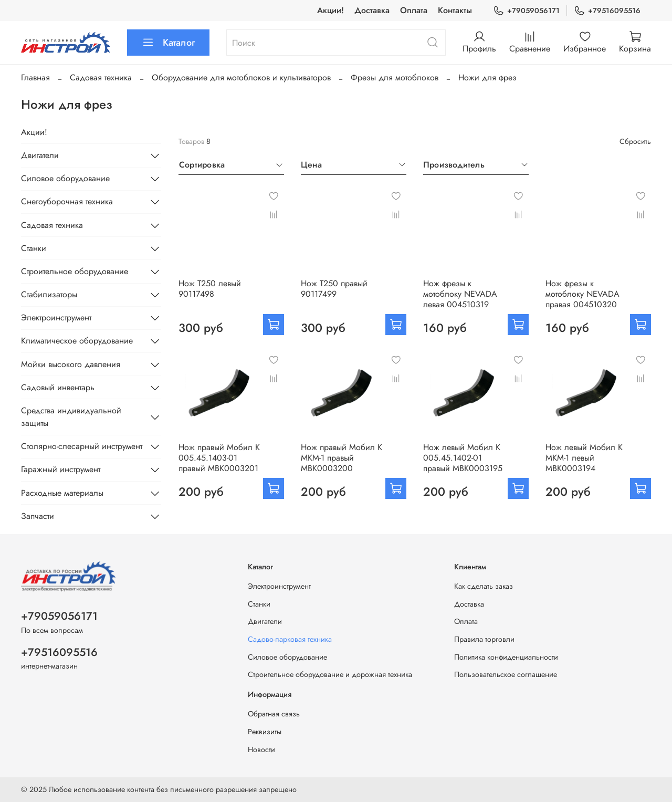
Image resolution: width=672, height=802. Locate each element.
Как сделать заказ (484, 586)
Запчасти (38, 516)
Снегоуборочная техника (67, 201)
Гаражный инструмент (61, 469)
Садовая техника (101, 77)
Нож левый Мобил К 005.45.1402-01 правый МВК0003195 (463, 458)
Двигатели (40, 155)
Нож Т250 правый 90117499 (334, 289)
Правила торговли (484, 639)
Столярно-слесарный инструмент (82, 446)
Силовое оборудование (65, 178)
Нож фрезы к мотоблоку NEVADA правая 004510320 (582, 294)
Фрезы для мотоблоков (395, 77)
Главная (35, 77)
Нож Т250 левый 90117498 (210, 289)
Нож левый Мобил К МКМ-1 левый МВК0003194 (584, 458)
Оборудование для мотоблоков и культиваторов (241, 77)
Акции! (330, 10)
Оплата (414, 10)
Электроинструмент (56, 317)
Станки (34, 248)
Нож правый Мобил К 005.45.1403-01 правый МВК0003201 (219, 458)
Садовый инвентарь (58, 387)
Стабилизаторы (49, 294)
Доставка (372, 10)
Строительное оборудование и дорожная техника (330, 674)
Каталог (168, 43)
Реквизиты (265, 732)
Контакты (455, 10)
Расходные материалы (62, 493)
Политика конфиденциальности (506, 657)
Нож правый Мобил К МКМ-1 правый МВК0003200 (342, 458)
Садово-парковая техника (290, 639)
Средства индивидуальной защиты (71, 417)
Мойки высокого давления (71, 364)
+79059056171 (526, 11)
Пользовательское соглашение (506, 674)
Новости (261, 749)
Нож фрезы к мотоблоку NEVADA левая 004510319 (460, 294)
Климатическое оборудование (77, 341)
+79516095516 (607, 11)
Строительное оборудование (75, 271)
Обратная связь (274, 714)
